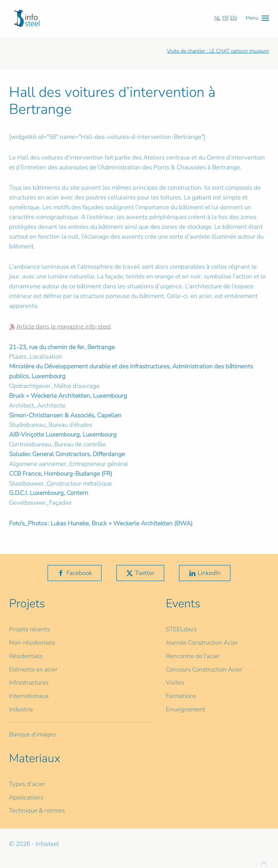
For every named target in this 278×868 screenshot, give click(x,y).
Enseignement (186, 709)
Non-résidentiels (32, 643)
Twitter (140, 573)
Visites (175, 683)
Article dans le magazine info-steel (64, 326)
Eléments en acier (33, 669)
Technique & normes (37, 811)
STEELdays (181, 629)
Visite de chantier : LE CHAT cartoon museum (218, 51)
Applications (26, 797)
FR (225, 18)
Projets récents (30, 629)
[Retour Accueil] (27, 18)
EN (233, 18)
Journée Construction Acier (202, 643)
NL (217, 18)
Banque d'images (33, 734)
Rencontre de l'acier (193, 656)
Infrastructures (29, 683)
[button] (257, 18)
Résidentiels (26, 656)
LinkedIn (205, 573)
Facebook (75, 573)
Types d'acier (27, 784)
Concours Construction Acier (204, 669)
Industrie (21, 709)
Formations (181, 696)
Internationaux (29, 696)
